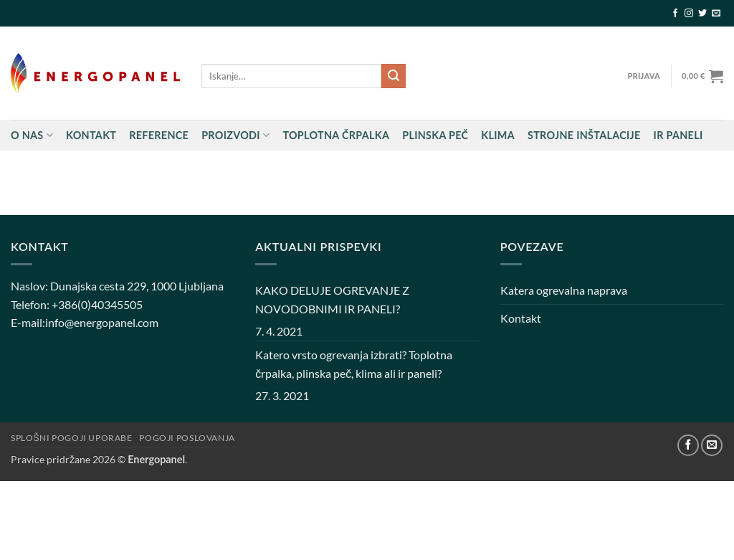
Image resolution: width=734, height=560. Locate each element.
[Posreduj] (394, 76)
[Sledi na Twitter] (702, 14)
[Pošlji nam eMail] (716, 14)
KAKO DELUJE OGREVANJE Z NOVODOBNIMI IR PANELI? (332, 299)
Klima (498, 135)
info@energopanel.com (102, 322)
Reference (159, 135)
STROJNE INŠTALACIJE (584, 135)
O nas (32, 135)
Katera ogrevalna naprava (564, 290)
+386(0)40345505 (97, 304)
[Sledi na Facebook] (675, 14)
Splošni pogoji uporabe (72, 438)
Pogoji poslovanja (187, 438)
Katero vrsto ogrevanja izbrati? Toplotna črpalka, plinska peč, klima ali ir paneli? (354, 364)
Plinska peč (435, 135)
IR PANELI (678, 135)
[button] (644, 76)
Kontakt (91, 135)
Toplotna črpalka (336, 135)
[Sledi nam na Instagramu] (689, 14)
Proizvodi (235, 135)
